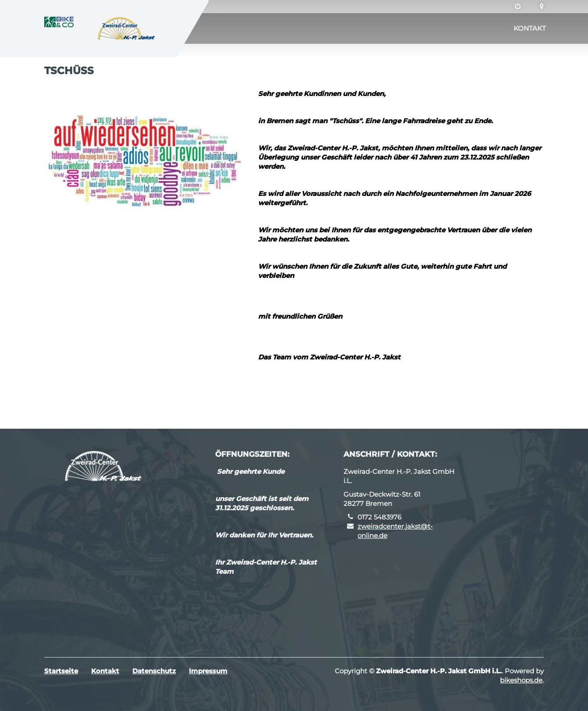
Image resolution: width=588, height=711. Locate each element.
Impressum (208, 671)
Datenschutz (154, 671)
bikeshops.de (521, 680)
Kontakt (530, 28)
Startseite (61, 671)
